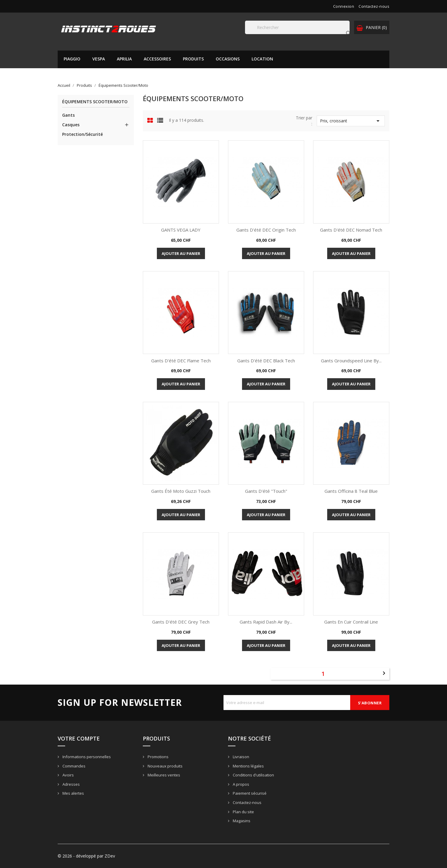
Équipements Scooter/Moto (95, 102)
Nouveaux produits (165, 766)
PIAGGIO (72, 59)
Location (262, 59)
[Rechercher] (297, 27)
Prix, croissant (351, 121)
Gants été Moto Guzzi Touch (181, 491)
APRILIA (124, 59)
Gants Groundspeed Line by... (351, 361)
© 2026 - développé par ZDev (86, 856)
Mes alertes (73, 793)
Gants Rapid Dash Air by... (266, 622)
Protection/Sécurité (82, 134)
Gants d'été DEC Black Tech (266, 361)
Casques (71, 125)
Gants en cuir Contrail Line (351, 622)
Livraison (241, 757)
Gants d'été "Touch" (266, 491)
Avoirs (68, 775)
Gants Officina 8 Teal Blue (351, 491)
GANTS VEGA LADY (181, 230)
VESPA (99, 59)
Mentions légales (248, 766)
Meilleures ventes (163, 775)
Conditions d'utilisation (253, 775)
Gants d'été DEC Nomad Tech (351, 230)
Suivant (384, 673)
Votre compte (79, 738)
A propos (241, 784)
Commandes (74, 766)
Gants (68, 115)
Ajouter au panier (181, 253)
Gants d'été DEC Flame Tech (181, 361)
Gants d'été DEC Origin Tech (266, 230)
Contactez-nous (374, 6)
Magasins (241, 821)
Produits (193, 59)
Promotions (158, 757)
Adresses (71, 784)
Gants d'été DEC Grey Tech (181, 622)
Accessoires (157, 59)
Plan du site (243, 812)
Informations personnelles (86, 757)
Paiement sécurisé (249, 793)
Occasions (228, 59)
